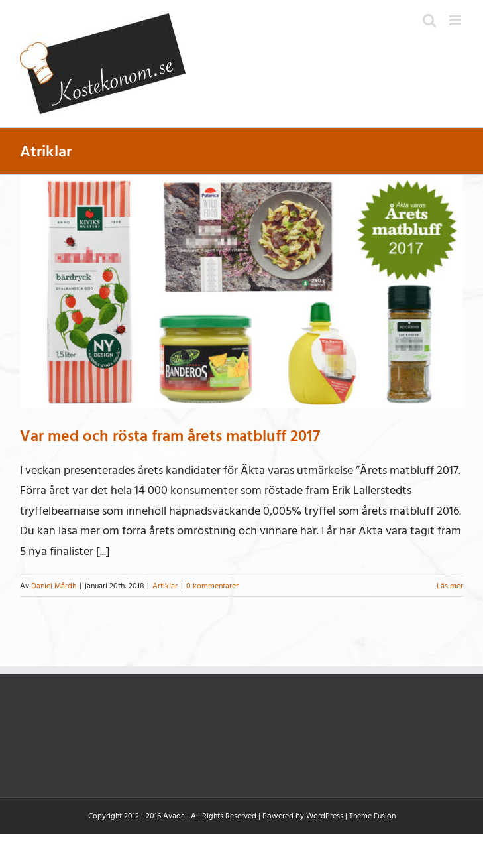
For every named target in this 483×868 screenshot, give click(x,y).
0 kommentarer (212, 586)
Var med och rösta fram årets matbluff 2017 (170, 436)
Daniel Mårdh (54, 586)
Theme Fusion (372, 816)
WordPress (325, 816)
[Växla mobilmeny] (456, 20)
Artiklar (165, 586)
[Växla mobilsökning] (429, 20)
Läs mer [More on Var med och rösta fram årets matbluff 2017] (450, 586)
